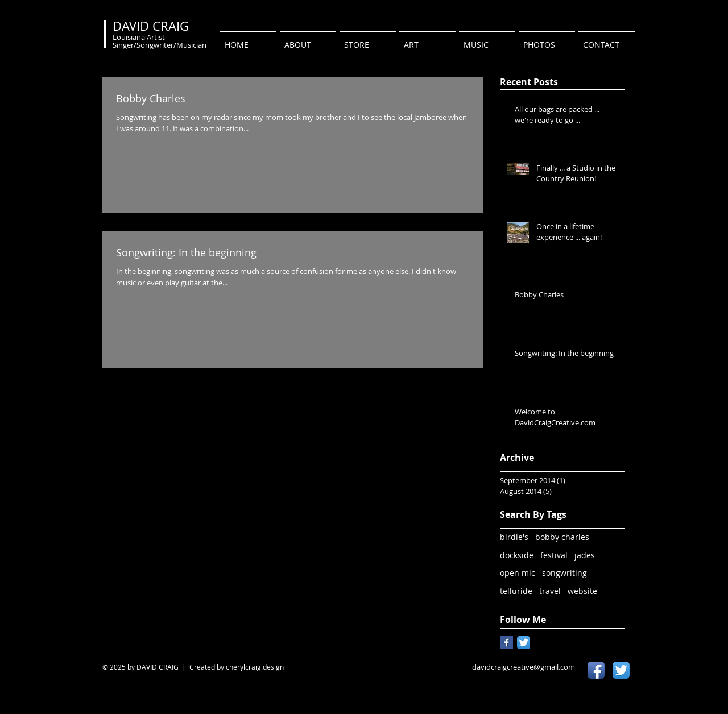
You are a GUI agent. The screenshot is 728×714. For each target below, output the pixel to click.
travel (550, 591)
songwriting (564, 573)
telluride (516, 591)
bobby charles (562, 537)
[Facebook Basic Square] (506, 643)
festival (554, 555)
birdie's (514, 537)
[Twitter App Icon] (524, 643)
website (582, 591)
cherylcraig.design (255, 667)
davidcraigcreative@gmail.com (524, 667)
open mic (518, 573)
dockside (517, 555)
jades (585, 555)
